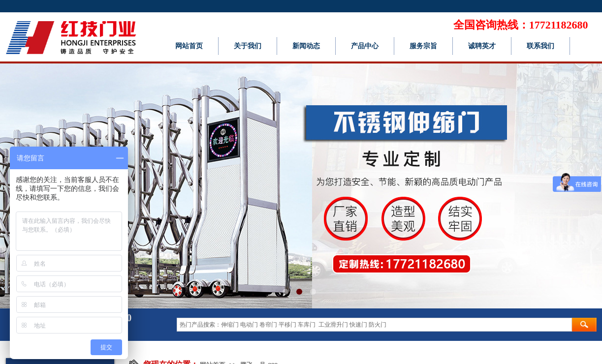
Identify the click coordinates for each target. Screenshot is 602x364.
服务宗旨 (423, 46)
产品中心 (365, 46)
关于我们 (248, 46)
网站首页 (189, 46)
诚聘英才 (482, 46)
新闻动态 (306, 46)
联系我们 (540, 46)
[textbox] (374, 325)
